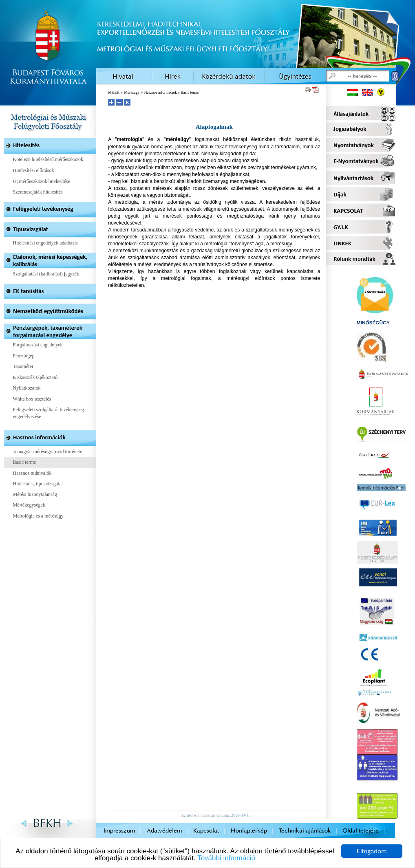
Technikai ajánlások (305, 831)
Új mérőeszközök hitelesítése (42, 181)
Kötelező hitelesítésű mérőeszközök (48, 159)
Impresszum (119, 831)
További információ (226, 858)
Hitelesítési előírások (34, 170)
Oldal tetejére (361, 831)
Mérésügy (132, 93)
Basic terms (24, 462)
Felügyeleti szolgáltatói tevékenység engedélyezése (49, 413)
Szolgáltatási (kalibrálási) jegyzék (46, 274)
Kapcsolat (206, 831)
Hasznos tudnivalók (32, 473)
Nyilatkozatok (27, 388)
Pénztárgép (24, 356)
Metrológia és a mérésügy (38, 516)
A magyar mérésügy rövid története (48, 452)
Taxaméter (23, 366)
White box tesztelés (32, 399)
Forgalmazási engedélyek (38, 345)
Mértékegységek (29, 505)
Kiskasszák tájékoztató (35, 377)
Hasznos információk (161, 93)
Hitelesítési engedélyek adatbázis (45, 243)
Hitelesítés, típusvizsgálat (38, 484)
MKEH (114, 93)
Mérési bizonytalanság (35, 494)
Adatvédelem (164, 831)
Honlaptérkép (249, 831)
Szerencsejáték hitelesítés (38, 192)
